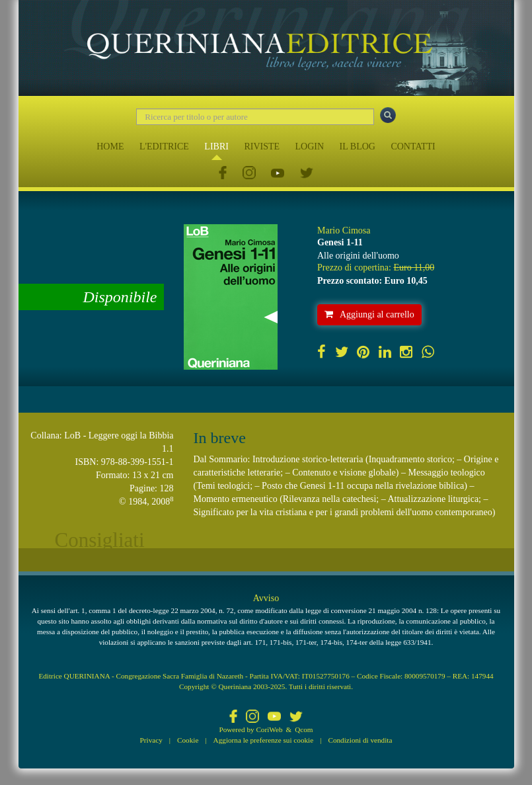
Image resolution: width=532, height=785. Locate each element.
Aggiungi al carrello (369, 314)
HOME (110, 146)
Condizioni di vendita (360, 740)
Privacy (151, 740)
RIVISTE (262, 146)
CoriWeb (269, 729)
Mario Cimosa (344, 230)
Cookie (188, 740)
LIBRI (216, 146)
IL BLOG (358, 146)
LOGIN (310, 146)
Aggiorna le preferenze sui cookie (264, 740)
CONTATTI (413, 146)
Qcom (304, 729)
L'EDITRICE (164, 146)
